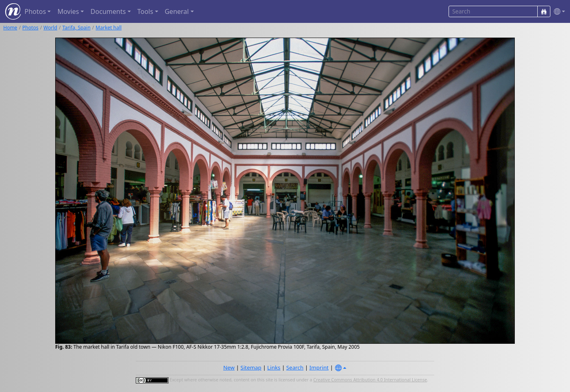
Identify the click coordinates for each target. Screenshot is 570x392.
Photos (30, 28)
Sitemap (251, 367)
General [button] (177, 11)
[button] (558, 12)
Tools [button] (145, 11)
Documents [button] (108, 11)
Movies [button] (68, 11)
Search (295, 367)
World (50, 28)
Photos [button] (35, 11)
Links (274, 367)
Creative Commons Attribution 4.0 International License (370, 380)
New (229, 367)
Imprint (319, 367)
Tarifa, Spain (76, 28)
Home (10, 28)
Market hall (109, 28)
